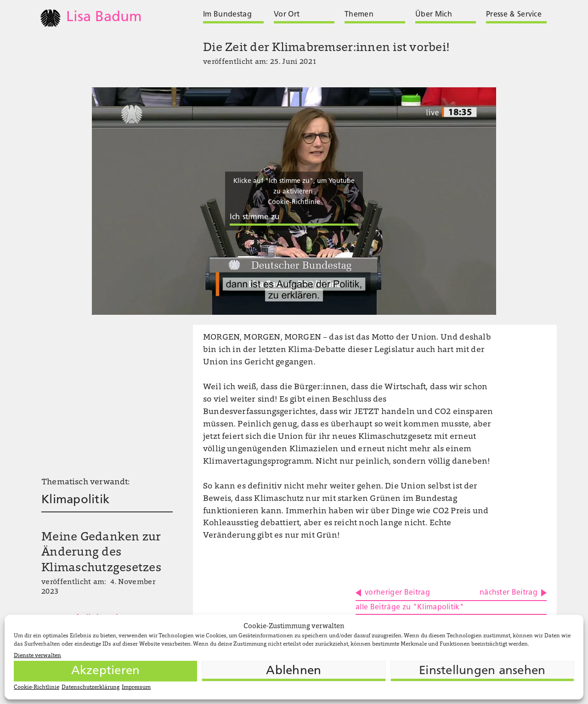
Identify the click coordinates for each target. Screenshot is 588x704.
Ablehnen (294, 671)
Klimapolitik (75, 500)
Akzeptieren (106, 671)
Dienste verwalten (37, 656)
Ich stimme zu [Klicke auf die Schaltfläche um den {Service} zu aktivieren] (254, 218)
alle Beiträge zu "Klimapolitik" (410, 607)
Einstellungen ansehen (482, 671)
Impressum (136, 687)
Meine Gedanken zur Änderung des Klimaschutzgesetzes (101, 553)
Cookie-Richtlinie (37, 687)
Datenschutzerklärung (90, 687)
